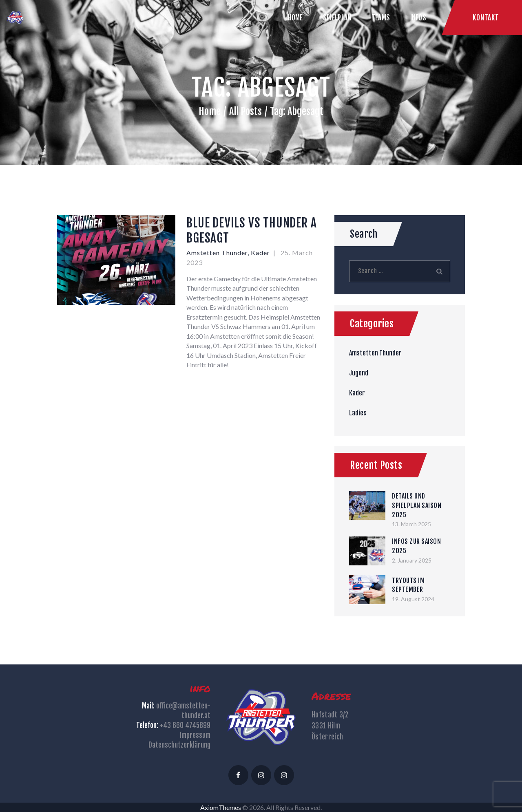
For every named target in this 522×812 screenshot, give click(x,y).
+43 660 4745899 (185, 725)
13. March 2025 (411, 524)
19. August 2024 (413, 599)
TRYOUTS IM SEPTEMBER (408, 585)
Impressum (195, 735)
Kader (260, 253)
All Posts (246, 111)
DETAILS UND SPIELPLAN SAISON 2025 (417, 505)
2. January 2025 (412, 560)
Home (210, 111)
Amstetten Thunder (217, 253)
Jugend (359, 373)
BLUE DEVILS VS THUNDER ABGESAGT (251, 231)
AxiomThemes (221, 807)
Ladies (358, 413)
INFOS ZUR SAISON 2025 (416, 546)
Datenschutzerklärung (179, 745)
